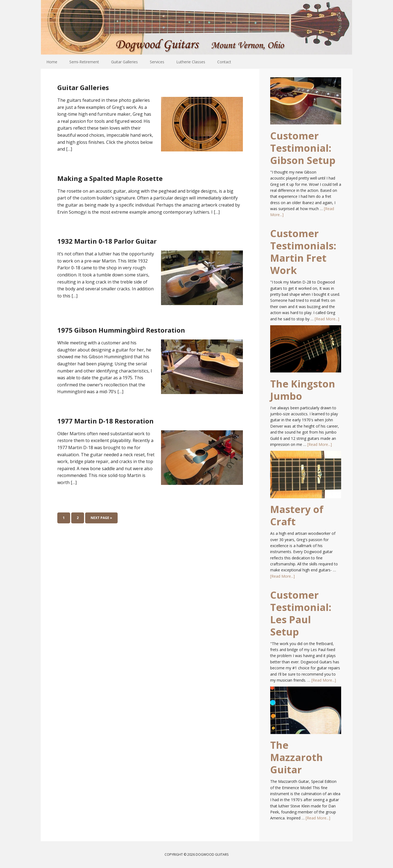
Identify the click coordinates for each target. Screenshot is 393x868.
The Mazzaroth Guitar (297, 757)
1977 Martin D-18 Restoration (141, 430)
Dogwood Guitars (196, 27)
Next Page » (101, 529)
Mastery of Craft (297, 515)
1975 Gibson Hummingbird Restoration (133, 334)
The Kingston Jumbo (303, 390)
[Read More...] (327, 319)
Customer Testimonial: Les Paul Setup (301, 613)
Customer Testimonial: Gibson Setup (303, 148)
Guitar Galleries (102, 86)
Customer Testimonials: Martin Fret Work (303, 252)
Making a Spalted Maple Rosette (150, 176)
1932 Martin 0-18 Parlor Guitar (143, 239)
